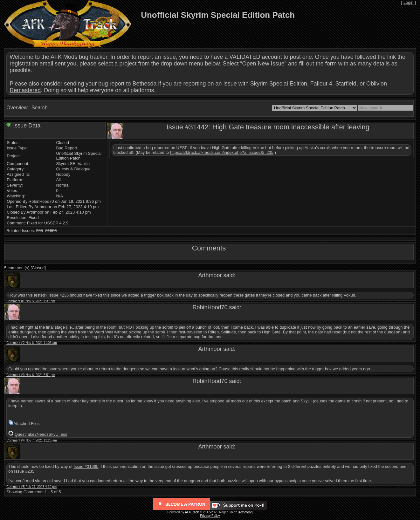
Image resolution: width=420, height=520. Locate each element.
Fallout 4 (321, 84)
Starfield (346, 84)
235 (39, 231)
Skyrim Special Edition (279, 84)
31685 (51, 231)
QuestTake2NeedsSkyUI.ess (41, 434)
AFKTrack (192, 512)
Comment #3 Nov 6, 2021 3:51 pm (31, 375)
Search (40, 108)
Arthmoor (245, 512)
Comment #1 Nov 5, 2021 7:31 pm (31, 301)
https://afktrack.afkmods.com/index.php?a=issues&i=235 (222, 152)
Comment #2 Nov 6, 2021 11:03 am (31, 343)
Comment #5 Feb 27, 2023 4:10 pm (31, 487)
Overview (17, 108)
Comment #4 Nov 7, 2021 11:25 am (31, 440)
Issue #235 (59, 295)
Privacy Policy (210, 516)
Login (409, 2)
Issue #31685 (86, 466)
